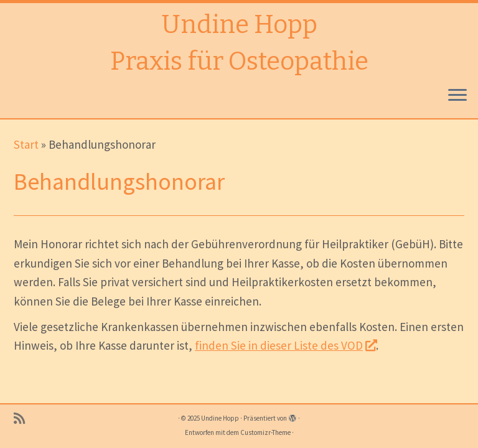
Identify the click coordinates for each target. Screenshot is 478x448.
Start (26, 144)
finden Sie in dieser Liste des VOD (285, 345)
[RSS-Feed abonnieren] (23, 419)
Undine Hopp (239, 25)
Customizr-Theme (265, 432)
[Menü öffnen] (457, 96)
